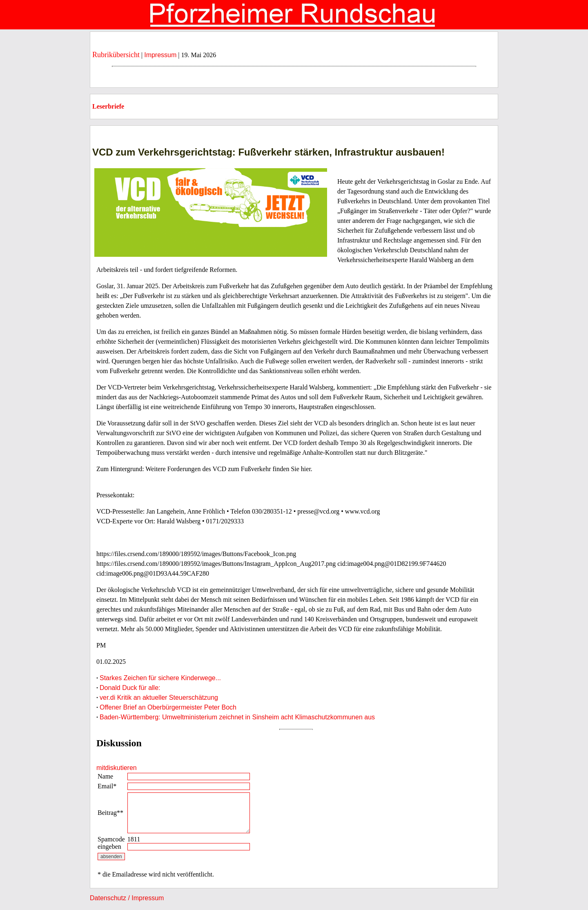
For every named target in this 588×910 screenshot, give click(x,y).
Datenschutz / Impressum (127, 898)
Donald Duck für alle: (130, 688)
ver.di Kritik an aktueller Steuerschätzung (159, 698)
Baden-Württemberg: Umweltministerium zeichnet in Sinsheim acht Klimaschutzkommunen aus (237, 717)
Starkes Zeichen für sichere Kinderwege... (160, 678)
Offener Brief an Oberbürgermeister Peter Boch (168, 707)
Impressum (160, 55)
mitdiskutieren (117, 768)
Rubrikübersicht (116, 55)
